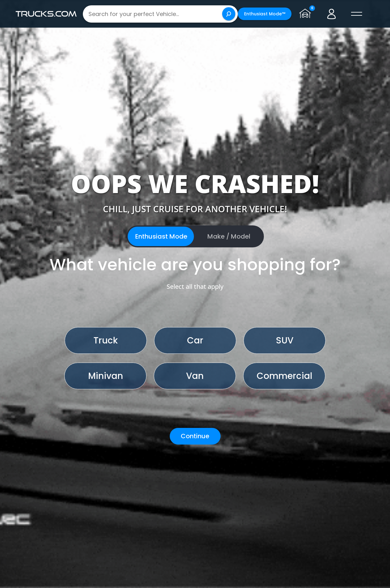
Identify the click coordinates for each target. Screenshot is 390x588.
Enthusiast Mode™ (265, 14)
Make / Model (229, 236)
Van (195, 376)
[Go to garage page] (307, 14)
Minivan (106, 376)
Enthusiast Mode (161, 236)
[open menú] (357, 14)
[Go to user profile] (332, 14)
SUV (285, 340)
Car (195, 340)
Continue (195, 436)
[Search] (229, 14)
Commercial (284, 376)
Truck (106, 340)
